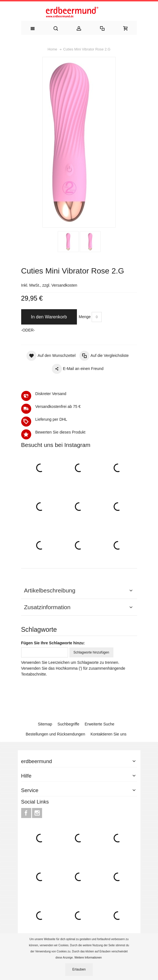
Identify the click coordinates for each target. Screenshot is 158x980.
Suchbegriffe (68, 724)
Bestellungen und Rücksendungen (55, 734)
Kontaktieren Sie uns (109, 734)
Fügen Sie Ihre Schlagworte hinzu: (53, 643)
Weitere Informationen (88, 958)
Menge (85, 317)
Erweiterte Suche (100, 724)
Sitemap (45, 724)
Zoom (79, 142)
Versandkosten (64, 285)
